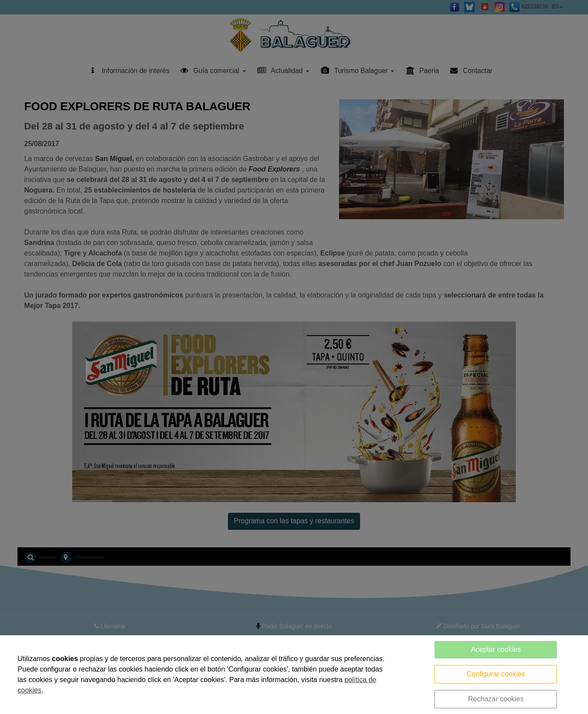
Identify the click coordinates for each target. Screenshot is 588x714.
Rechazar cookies (496, 699)
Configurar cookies (496, 674)
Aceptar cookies (496, 649)
